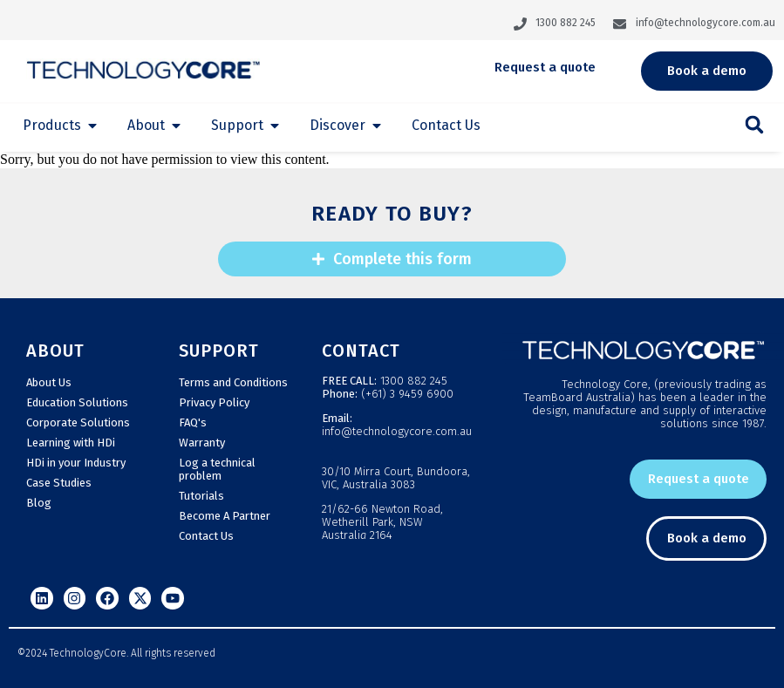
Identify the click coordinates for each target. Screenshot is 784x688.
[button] (754, 125)
